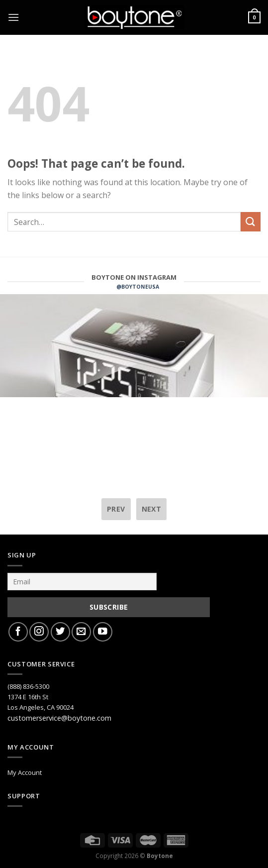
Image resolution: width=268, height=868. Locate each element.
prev (116, 509)
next (152, 509)
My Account (25, 772)
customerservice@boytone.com (59, 718)
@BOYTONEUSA (138, 287)
